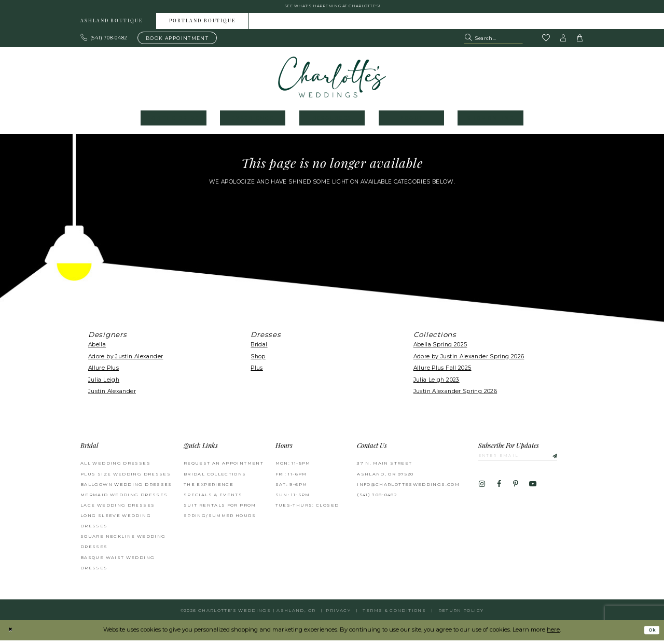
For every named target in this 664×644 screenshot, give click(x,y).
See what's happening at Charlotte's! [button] (332, 8)
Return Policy (461, 614)
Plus (257, 372)
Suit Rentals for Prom (220, 509)
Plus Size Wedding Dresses (126, 478)
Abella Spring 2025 (440, 349)
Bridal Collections (215, 478)
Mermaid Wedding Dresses (124, 498)
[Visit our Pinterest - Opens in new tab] (516, 491)
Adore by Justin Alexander (126, 360)
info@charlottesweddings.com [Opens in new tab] (408, 488)
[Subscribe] (571, 460)
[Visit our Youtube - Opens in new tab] (533, 491)
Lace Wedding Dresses (117, 509)
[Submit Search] (469, 41)
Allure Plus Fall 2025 (442, 372)
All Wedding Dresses (115, 467)
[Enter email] (529, 460)
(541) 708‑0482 (377, 498)
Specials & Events (213, 498)
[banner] (332, 81)
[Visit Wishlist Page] (546, 42)
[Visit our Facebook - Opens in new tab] (499, 491)
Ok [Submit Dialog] (650, 634)
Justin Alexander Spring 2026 (455, 395)
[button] (563, 41)
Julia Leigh (104, 383)
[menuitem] (112, 25)
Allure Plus (103, 372)
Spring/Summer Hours (220, 519)
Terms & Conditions (394, 614)
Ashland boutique (112, 25)
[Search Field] (493, 41)
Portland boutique (202, 25)
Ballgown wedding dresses (126, 488)
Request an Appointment (224, 467)
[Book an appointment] (177, 41)
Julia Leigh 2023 (437, 383)
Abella (97, 349)
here (553, 633)
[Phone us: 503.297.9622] (104, 41)
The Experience (209, 488)
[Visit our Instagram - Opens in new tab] (482, 491)
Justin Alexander (112, 395)
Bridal (259, 349)
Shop (258, 360)
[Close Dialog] (12, 634)
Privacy (338, 614)
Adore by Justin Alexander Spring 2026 (469, 360)
